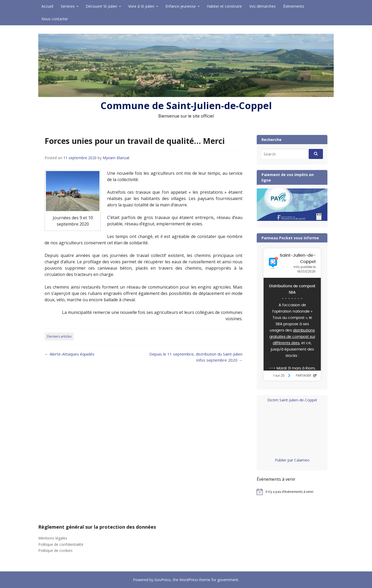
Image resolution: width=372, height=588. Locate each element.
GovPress (163, 580)
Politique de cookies (55, 550)
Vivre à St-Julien (141, 6)
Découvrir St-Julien (101, 6)
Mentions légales (53, 538)
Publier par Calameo (292, 460)
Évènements (294, 6)
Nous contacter (55, 19)
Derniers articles (59, 336)
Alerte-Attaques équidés (70, 354)
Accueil (47, 6)
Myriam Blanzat (116, 158)
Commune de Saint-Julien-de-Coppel (186, 106)
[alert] (292, 492)
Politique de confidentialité (61, 544)
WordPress (189, 580)
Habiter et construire (224, 6)
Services (68, 6)
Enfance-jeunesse (181, 6)
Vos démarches (263, 6)
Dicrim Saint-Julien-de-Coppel (292, 400)
